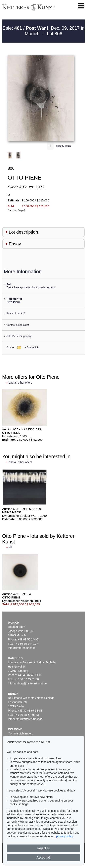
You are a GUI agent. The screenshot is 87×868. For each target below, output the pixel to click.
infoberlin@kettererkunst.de (25, 719)
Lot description (24, 232)
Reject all (44, 848)
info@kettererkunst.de (22, 648)
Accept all (43, 857)
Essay (15, 244)
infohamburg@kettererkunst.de (27, 683)
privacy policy (65, 836)
